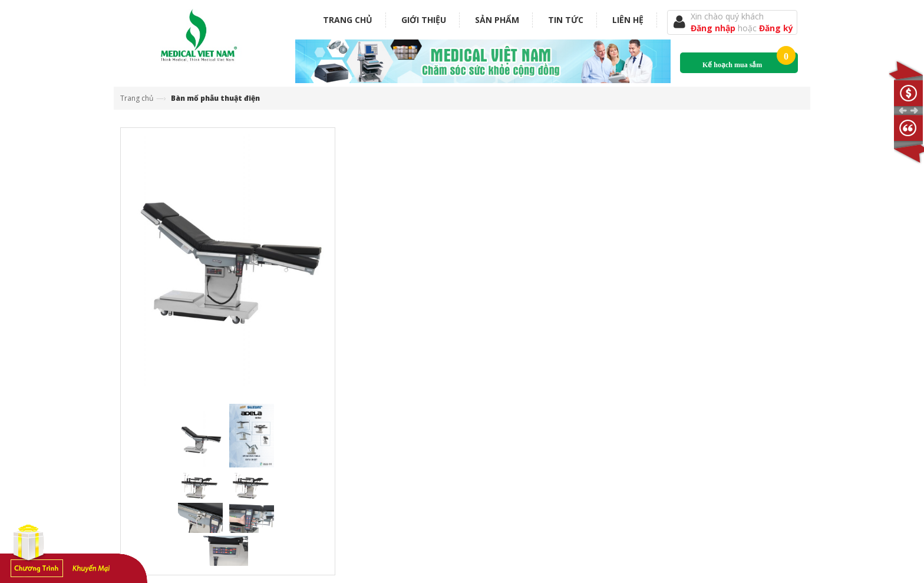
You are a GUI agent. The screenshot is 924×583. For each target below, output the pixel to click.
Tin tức (566, 20)
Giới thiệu (424, 20)
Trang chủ (348, 20)
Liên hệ (628, 20)
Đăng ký (776, 28)
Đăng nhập (714, 28)
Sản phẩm (497, 20)
